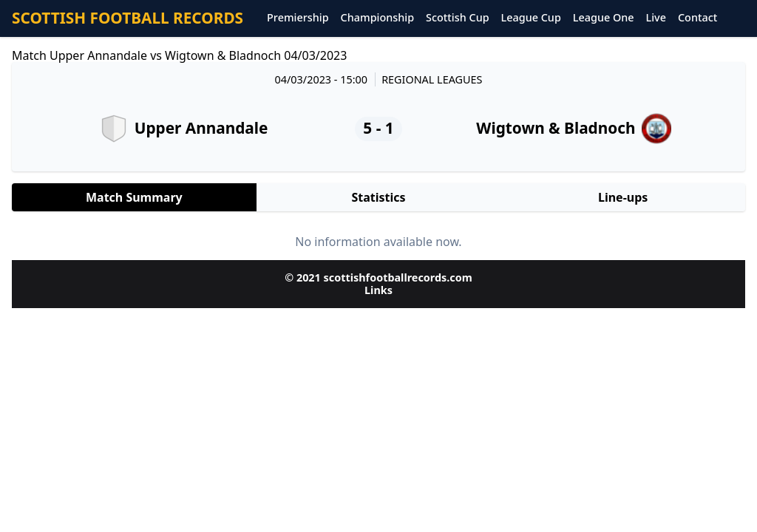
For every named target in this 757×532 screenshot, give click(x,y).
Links (378, 290)
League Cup (531, 18)
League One (604, 18)
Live (656, 18)
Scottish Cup (458, 18)
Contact (697, 18)
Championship (377, 18)
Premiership (298, 18)
